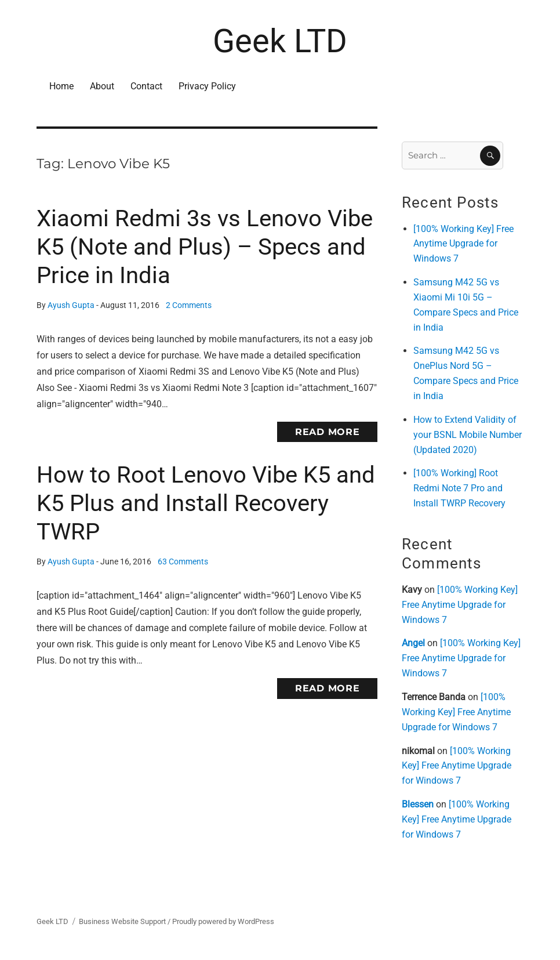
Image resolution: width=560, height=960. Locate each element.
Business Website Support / (126, 921)
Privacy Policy (207, 86)
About (102, 86)
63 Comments (183, 562)
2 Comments (189, 305)
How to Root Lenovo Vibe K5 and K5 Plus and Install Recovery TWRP (206, 503)
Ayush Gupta (71, 305)
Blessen (418, 804)
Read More (328, 432)
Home (61, 86)
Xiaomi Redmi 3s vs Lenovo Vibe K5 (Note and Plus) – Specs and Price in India (205, 247)
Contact (146, 86)
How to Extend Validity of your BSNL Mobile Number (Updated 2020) (468, 435)
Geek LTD (280, 41)
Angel (413, 643)
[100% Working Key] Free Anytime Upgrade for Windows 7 (463, 244)
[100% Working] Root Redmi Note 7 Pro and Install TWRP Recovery (459, 488)
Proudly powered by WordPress (223, 921)
